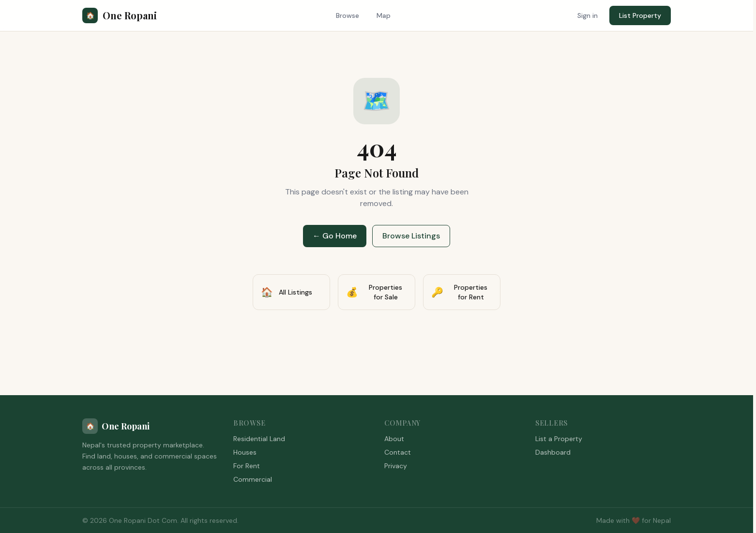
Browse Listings (411, 236)
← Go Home (335, 236)
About (394, 439)
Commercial (253, 479)
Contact (398, 452)
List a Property (559, 439)
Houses (245, 452)
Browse (348, 15)
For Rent (247, 466)
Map (384, 15)
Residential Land (259, 439)
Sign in (588, 15)
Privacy (396, 466)
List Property (640, 15)
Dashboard (553, 452)
